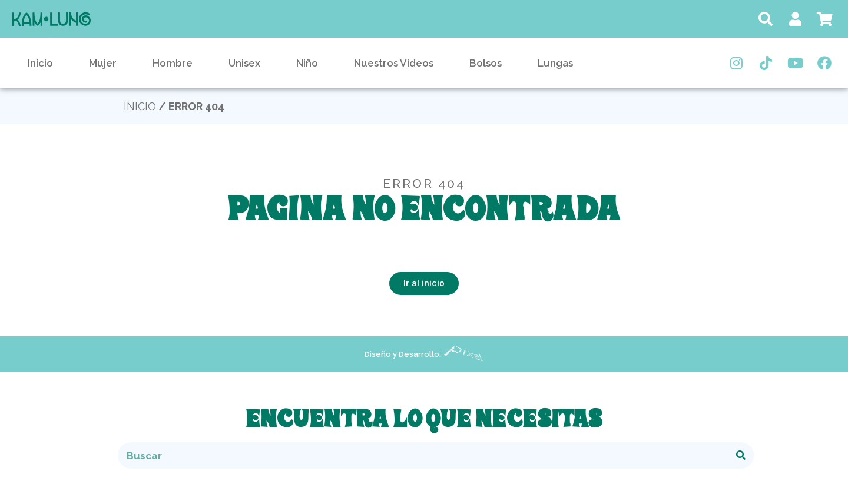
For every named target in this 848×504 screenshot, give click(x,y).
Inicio (40, 63)
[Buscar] (741, 455)
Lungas (555, 63)
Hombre (173, 63)
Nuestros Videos (394, 63)
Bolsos (486, 63)
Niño (307, 63)
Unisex (244, 63)
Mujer (103, 63)
